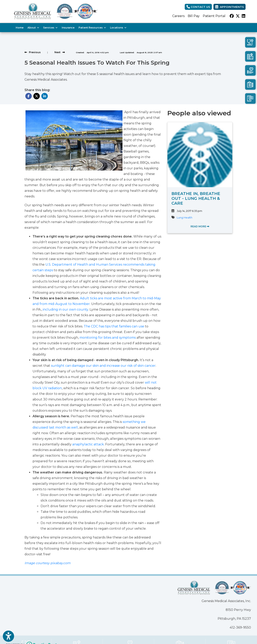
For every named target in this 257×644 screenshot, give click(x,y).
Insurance (68, 28)
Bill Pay (194, 16)
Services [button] (50, 28)
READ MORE (200, 226)
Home (20, 28)
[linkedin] (244, 16)
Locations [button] (118, 28)
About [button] (33, 28)
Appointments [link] (229, 7)
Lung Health (185, 218)
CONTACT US (198, 7)
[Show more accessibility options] (8, 636)
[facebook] (232, 16)
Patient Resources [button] (92, 28)
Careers (178, 16)
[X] (238, 16)
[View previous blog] (33, 52)
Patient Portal (214, 16)
